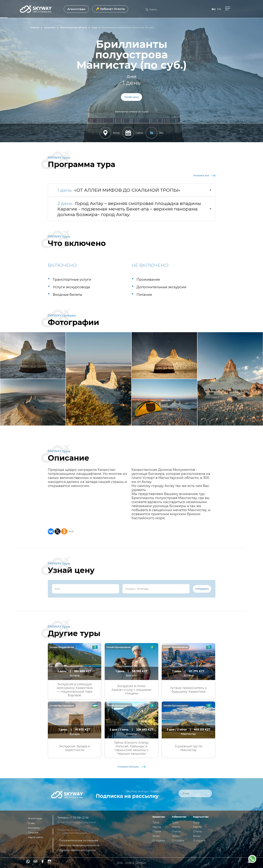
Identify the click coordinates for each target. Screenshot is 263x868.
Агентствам (76, 9)
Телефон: (63, 818)
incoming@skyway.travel (81, 822)
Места (157, 827)
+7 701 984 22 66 (79, 818)
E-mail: (62, 822)
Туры (156, 822)
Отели (157, 831)
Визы (156, 836)
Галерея (33, 833)
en (219, 9)
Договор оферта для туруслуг (78, 850)
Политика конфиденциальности (79, 845)
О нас (31, 823)
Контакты (34, 828)
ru (214, 9)
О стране (159, 841)
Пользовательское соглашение (79, 840)
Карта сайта (35, 837)
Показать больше (132, 767)
